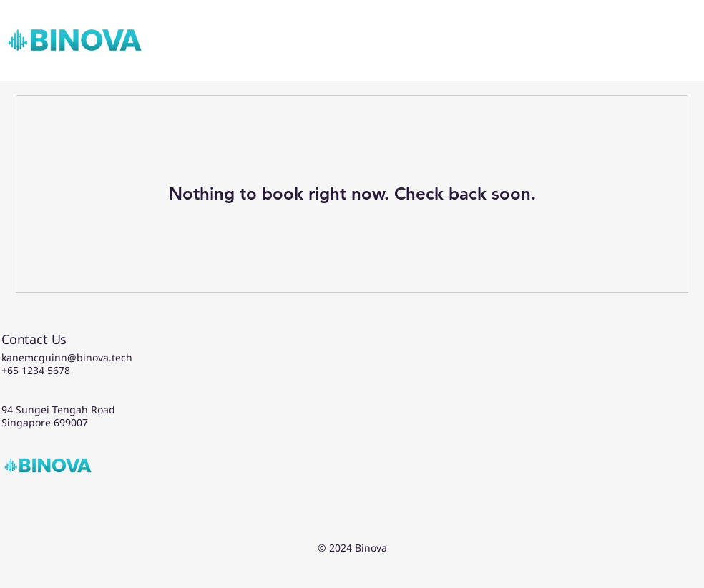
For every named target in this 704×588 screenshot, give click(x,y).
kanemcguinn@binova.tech (67, 357)
